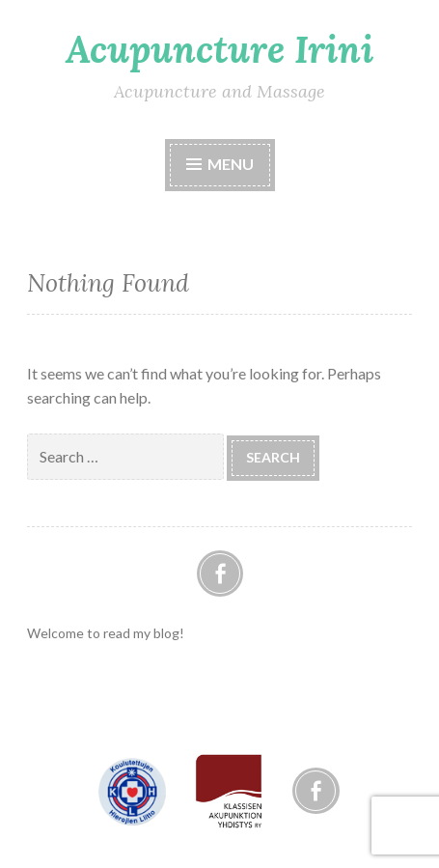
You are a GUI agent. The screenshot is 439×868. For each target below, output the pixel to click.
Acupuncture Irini (219, 49)
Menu (231, 164)
